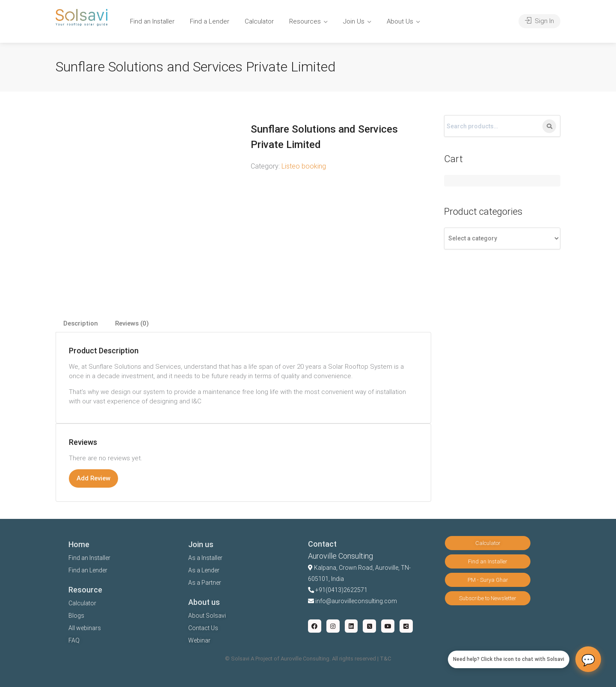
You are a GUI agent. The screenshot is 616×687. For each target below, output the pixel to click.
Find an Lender (88, 570)
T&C (385, 659)
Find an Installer (152, 21)
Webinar (199, 640)
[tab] (81, 324)
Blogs (76, 616)
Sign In (539, 21)
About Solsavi (207, 616)
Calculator (259, 21)
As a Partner (205, 583)
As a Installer (205, 558)
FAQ (74, 640)
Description (81, 323)
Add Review (93, 478)
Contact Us (203, 628)
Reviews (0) (132, 323)
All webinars (85, 628)
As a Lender (204, 570)
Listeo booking (304, 166)
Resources (305, 21)
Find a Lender (210, 21)
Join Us (354, 21)
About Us (400, 21)
